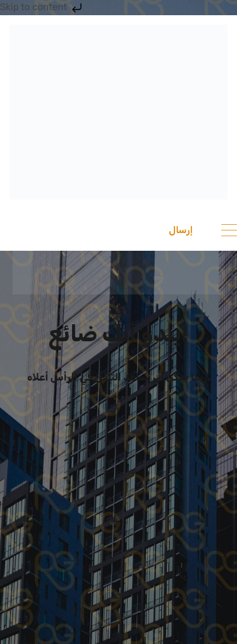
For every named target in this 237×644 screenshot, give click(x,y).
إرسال (181, 230)
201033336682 (63, 230)
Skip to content (42, 7)
